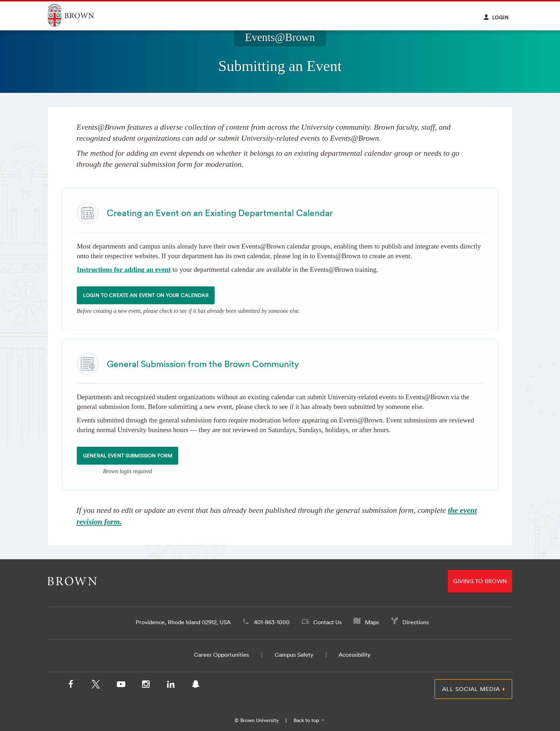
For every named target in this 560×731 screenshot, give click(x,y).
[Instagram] (146, 686)
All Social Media (471, 689)
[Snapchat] (196, 686)
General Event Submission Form (127, 456)
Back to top (309, 720)
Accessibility (354, 655)
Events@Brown (280, 37)
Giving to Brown (480, 581)
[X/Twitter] (96, 686)
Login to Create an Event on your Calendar (146, 295)
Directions (416, 622)
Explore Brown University (79, 15)
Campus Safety (294, 655)
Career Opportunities (221, 655)
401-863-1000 (272, 622)
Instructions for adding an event (124, 269)
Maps (372, 622)
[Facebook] (71, 686)
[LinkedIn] (171, 686)
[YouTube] (121, 686)
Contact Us (327, 622)
